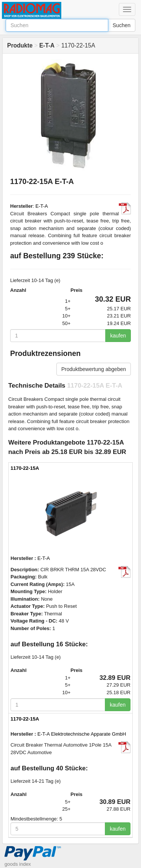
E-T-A (42, 206)
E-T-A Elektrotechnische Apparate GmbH (82, 734)
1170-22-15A (25, 468)
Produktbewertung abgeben (94, 369)
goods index (18, 864)
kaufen (118, 336)
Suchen (122, 25)
